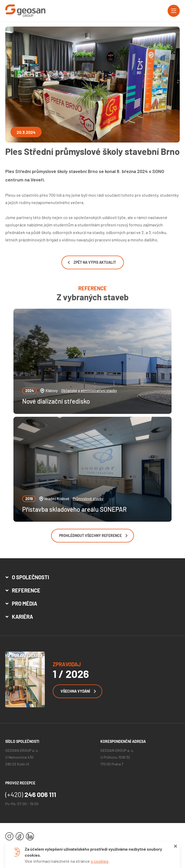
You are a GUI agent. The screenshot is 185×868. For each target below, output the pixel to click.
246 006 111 (31, 794)
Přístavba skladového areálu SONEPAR (74, 509)
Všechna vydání (78, 691)
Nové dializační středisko (56, 401)
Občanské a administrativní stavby (89, 391)
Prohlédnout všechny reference (93, 535)
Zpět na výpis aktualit (92, 262)
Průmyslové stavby (88, 499)
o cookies (99, 861)
